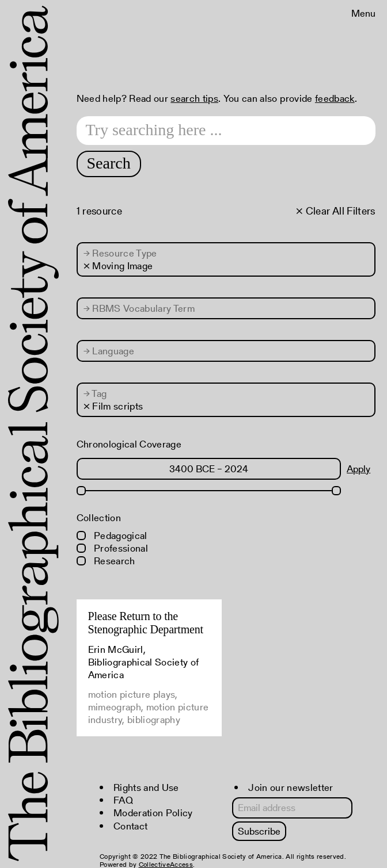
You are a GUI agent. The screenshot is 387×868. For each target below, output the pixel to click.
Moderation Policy (153, 813)
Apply (358, 469)
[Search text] (226, 131)
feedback (335, 98)
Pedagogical (112, 536)
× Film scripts (113, 406)
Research (106, 561)
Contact (130, 826)
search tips (194, 98)
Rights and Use (146, 787)
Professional (112, 548)
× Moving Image (118, 266)
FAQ (123, 800)
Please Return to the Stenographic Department (146, 623)
